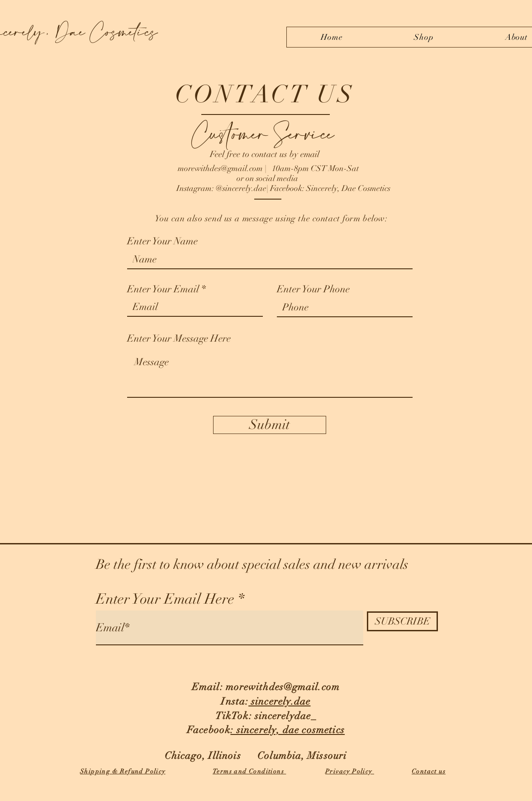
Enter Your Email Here (165, 599)
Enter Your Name (162, 241)
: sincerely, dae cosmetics (287, 730)
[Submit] (270, 425)
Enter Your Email (163, 289)
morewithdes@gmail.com (220, 168)
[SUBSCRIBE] (402, 621)
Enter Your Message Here (179, 339)
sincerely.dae (279, 701)
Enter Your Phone (313, 289)
